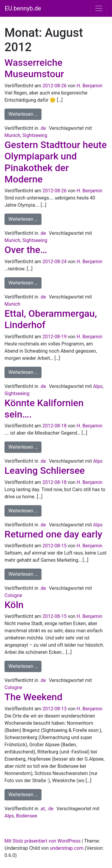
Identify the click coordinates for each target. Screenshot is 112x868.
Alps (98, 386)
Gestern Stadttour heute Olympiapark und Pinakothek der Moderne (56, 162)
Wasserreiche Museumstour (34, 68)
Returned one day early (53, 534)
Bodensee (27, 816)
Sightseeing (35, 135)
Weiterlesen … (25, 114)
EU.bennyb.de (23, 8)
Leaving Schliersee (45, 470)
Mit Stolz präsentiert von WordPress (43, 841)
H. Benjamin (89, 86)
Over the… (26, 250)
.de (43, 128)
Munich (12, 135)
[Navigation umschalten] (99, 8)
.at (42, 809)
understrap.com (67, 848)
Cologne (13, 595)
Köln (14, 605)
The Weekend (33, 697)
